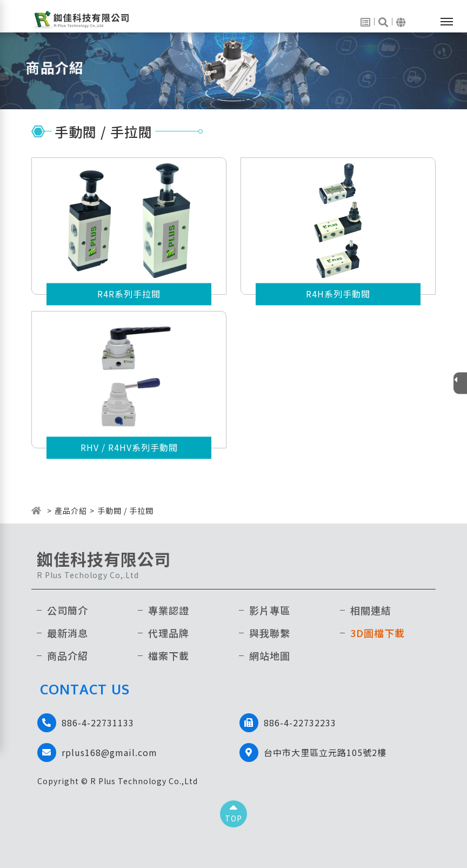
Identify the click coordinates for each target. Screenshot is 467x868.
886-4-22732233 (300, 723)
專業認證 (169, 610)
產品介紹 (71, 511)
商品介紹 (68, 655)
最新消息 (68, 633)
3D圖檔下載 (378, 633)
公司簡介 (68, 610)
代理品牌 (169, 633)
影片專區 (270, 610)
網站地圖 (270, 655)
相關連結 (371, 610)
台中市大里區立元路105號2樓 (325, 752)
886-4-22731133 (98, 723)
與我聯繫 (270, 633)
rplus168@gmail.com (109, 752)
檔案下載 (169, 655)
